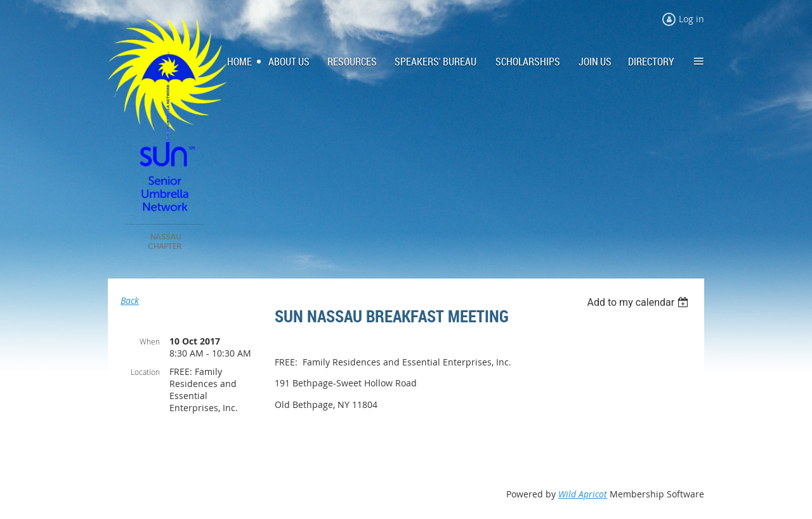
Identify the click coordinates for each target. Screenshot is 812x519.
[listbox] (639, 302)
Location (145, 372)
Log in (691, 19)
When (150, 341)
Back (130, 300)
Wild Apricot (583, 494)
